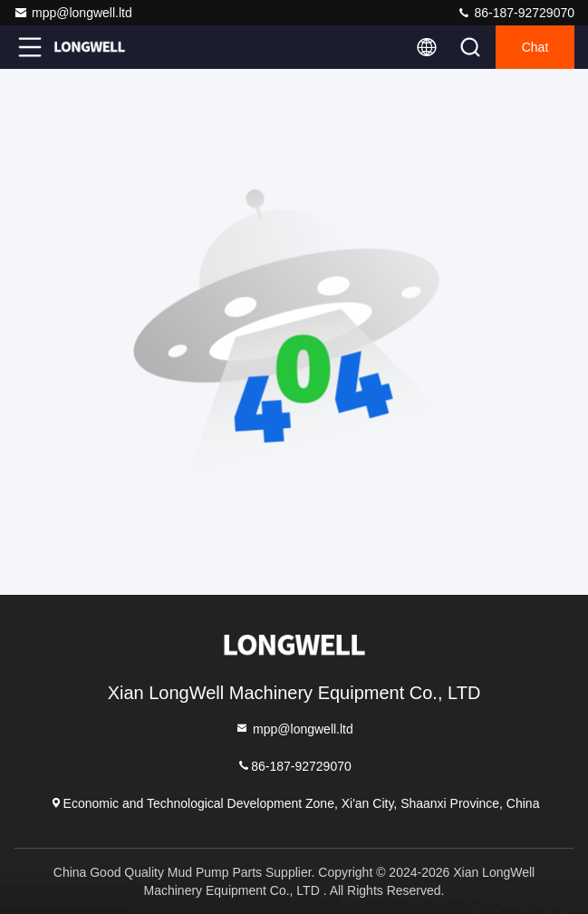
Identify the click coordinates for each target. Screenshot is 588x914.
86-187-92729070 (516, 13)
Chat (535, 47)
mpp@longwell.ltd (73, 13)
